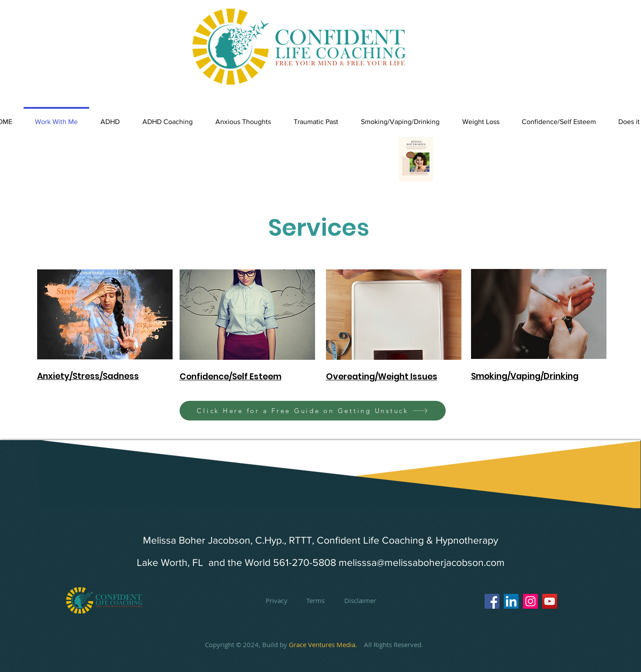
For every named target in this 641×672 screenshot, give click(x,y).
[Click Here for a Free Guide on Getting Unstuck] (313, 411)
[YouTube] (550, 601)
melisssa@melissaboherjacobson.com (422, 562)
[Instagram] (530, 601)
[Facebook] (492, 601)
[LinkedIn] (511, 601)
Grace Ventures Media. (326, 644)
